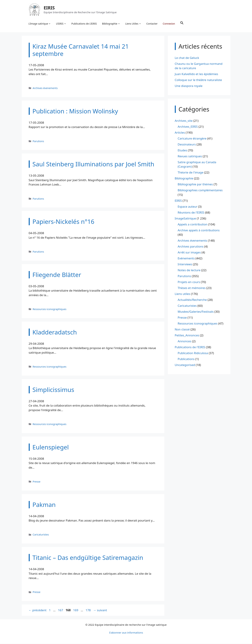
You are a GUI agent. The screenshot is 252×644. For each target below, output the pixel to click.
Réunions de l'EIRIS (191, 213)
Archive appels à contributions (199, 230)
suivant (100, 610)
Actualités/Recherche (192, 300)
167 (61, 610)
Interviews (185, 265)
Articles (180, 133)
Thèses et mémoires (192, 288)
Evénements (186, 259)
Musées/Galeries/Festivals (196, 312)
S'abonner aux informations (126, 633)
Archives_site (184, 121)
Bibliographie (111, 24)
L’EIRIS (61, 24)
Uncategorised (185, 365)
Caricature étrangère (192, 139)
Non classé (182, 330)
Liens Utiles (133, 24)
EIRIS (49, 8)
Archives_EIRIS (188, 127)
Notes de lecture (189, 270)
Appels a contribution (193, 224)
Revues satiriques (190, 156)
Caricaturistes (41, 535)
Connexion (169, 24)
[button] (182, 24)
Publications (186, 359)
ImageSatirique (185, 219)
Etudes (182, 150)
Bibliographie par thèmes (195, 185)
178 (88, 610)
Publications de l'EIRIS (190, 347)
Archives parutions (191, 247)
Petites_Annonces (187, 336)
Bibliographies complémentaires (200, 190)
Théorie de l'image (191, 173)
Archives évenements (45, 88)
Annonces (185, 342)
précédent (38, 610)
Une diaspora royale (189, 86)
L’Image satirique (40, 24)
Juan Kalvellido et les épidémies (197, 74)
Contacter (152, 24)
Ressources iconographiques (50, 309)
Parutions (38, 141)
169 (76, 610)
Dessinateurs (187, 144)
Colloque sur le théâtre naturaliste (198, 80)
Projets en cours (189, 282)
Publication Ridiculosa (193, 353)
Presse (37, 482)
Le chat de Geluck (187, 58)
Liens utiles (183, 294)
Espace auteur (188, 207)
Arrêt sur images (189, 253)
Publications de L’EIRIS (84, 24)
